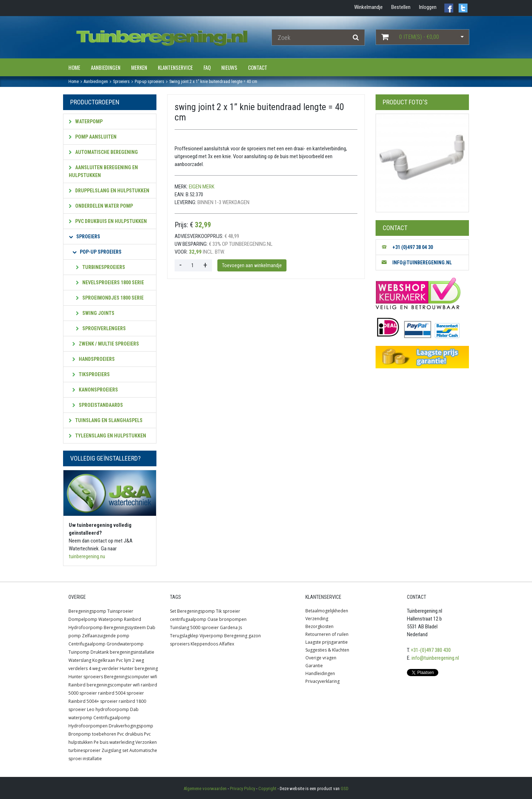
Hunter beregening (139, 668)
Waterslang (80, 660)
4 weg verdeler (104, 668)
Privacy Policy (242, 788)
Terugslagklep (184, 636)
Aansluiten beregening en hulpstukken (103, 171)
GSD (345, 788)
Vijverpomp (211, 636)
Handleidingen (320, 673)
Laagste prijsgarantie (327, 642)
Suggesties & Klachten (327, 650)
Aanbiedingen (106, 67)
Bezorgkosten (319, 626)
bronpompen (233, 619)
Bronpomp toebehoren (92, 734)
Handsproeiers (94, 359)
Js (240, 627)
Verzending (317, 619)
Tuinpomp (79, 652)
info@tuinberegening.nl (435, 658)
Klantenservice (175, 67)
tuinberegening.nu (87, 556)
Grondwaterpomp (125, 644)
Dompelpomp (83, 619)
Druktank (100, 652)
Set (173, 611)
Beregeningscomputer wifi (131, 677)
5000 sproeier (205, 627)
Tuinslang (180, 627)
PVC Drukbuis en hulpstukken (108, 221)
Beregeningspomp (87, 611)
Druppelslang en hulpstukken (109, 191)
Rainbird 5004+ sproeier (93, 701)
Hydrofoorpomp (86, 627)
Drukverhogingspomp (131, 726)
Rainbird (133, 619)
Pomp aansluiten (93, 137)
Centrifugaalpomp (87, 644)
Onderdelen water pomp (101, 206)
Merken (139, 67)
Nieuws (229, 67)
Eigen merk (202, 187)
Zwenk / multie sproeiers (106, 344)
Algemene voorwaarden (205, 788)
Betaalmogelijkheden (327, 611)
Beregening (236, 636)
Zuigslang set (115, 750)
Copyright (267, 788)
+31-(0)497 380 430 (431, 650)
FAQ (207, 67)
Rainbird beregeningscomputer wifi (104, 685)
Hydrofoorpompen (88, 726)
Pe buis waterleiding (114, 742)
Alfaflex (227, 644)
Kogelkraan (104, 660)
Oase (213, 619)
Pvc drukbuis (130, 734)
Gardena (229, 627)
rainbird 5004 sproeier (121, 693)
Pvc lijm (124, 660)
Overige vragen (321, 658)
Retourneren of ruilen (327, 634)
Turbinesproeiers (100, 267)
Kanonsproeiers (95, 390)
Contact (258, 67)
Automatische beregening (103, 152)
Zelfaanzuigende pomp (106, 636)
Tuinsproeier (120, 611)
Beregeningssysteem (125, 627)
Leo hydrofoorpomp (108, 709)
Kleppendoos (204, 644)
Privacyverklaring (322, 681)
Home (74, 67)
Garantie (314, 666)
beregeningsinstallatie (132, 652)
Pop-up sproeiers (97, 252)
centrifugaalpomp (188, 619)
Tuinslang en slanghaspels (106, 420)
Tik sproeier (228, 611)
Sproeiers (84, 237)
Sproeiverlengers (101, 328)
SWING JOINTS (95, 313)
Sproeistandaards (98, 405)
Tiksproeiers (91, 374)
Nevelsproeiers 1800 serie (110, 282)
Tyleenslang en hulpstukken (107, 436)
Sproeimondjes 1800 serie (110, 298)
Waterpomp (86, 121)
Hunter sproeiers (86, 677)
